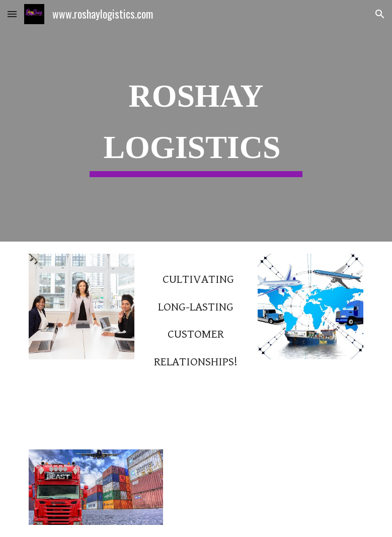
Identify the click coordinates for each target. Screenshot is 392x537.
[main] (196, 121)
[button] (12, 14)
